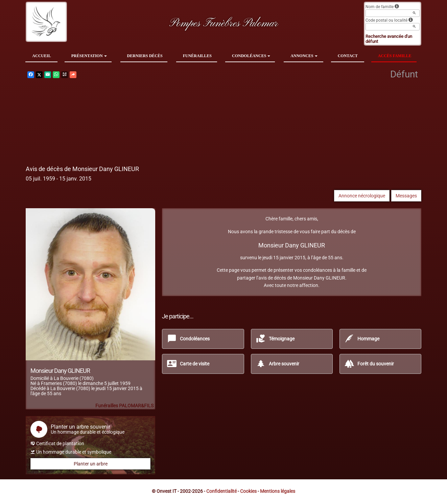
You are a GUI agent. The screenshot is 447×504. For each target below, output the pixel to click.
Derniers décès (145, 56)
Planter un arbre (91, 464)
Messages (406, 196)
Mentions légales (278, 491)
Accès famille (395, 56)
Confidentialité (221, 491)
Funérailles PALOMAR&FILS (124, 406)
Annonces (304, 56)
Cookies (248, 491)
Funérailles (197, 56)
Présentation (89, 56)
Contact (348, 56)
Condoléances (251, 56)
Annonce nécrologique (362, 196)
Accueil (41, 56)
